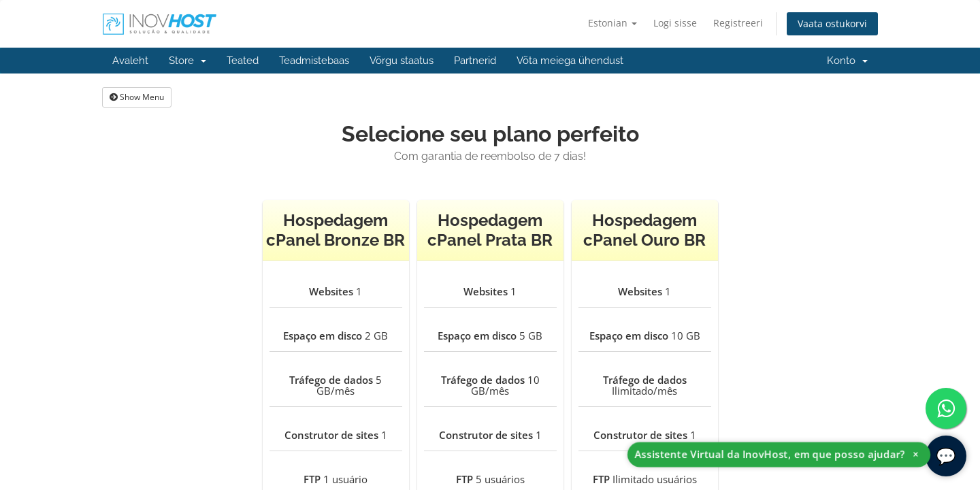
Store (187, 61)
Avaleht (130, 61)
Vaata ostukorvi (832, 23)
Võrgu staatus (402, 61)
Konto (847, 61)
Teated (243, 61)
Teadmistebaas (314, 61)
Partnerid (475, 61)
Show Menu (137, 97)
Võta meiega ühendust (570, 61)
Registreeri (738, 23)
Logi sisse (675, 23)
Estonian (612, 23)
